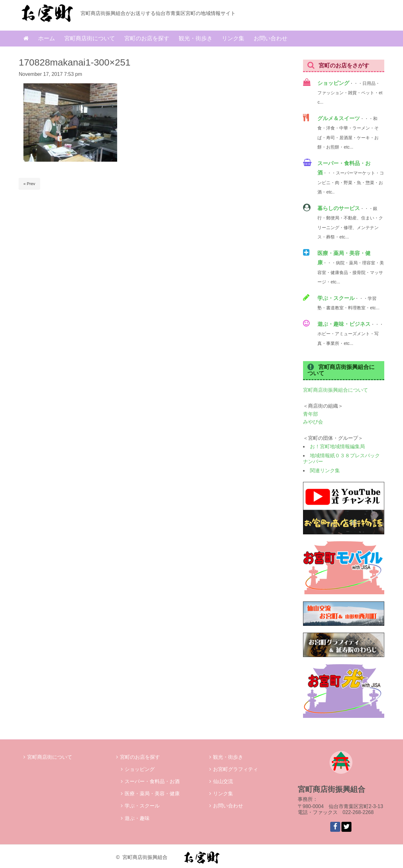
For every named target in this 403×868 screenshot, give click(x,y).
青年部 (311, 414)
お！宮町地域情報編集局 (337, 446)
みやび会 (313, 422)
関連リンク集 (325, 471)
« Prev (29, 184)
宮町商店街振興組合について (336, 390)
